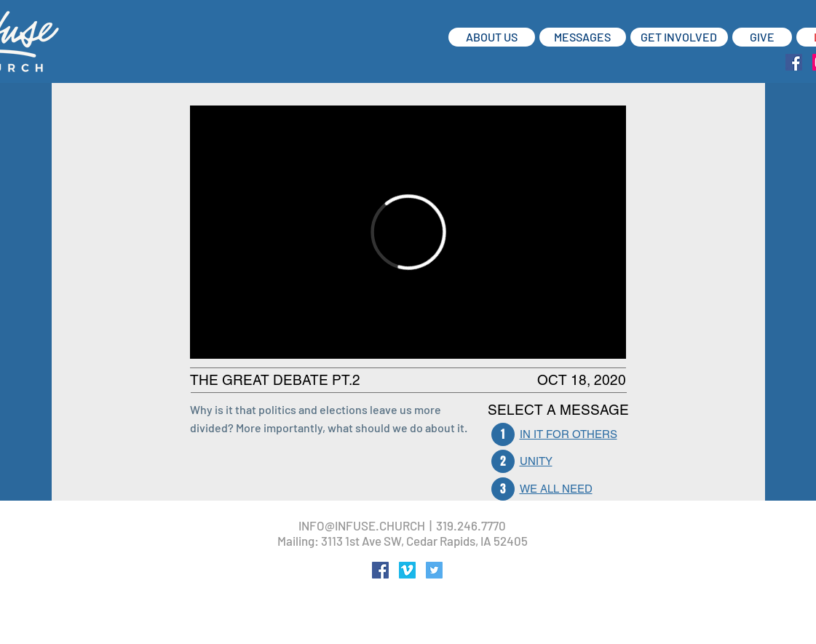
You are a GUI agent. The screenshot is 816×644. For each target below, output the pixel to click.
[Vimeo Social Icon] (407, 570)
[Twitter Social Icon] (434, 570)
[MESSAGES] (583, 37)
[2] (503, 461)
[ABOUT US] (492, 37)
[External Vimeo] (408, 232)
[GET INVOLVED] (679, 37)
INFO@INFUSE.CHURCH (362, 525)
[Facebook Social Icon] (794, 62)
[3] (503, 489)
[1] (503, 434)
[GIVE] (762, 37)
